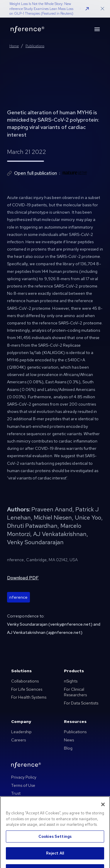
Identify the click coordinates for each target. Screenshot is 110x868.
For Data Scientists (81, 703)
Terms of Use (23, 785)
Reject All (55, 862)
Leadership (21, 732)
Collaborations (25, 681)
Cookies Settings (55, 845)
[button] (87, 9)
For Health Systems (29, 697)
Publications (35, 46)
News (69, 740)
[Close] (103, 813)
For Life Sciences (27, 689)
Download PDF (23, 578)
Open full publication (35, 173)
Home (14, 46)
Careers (18, 740)
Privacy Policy (24, 777)
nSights (71, 681)
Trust (16, 793)
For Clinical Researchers (75, 692)
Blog (68, 748)
